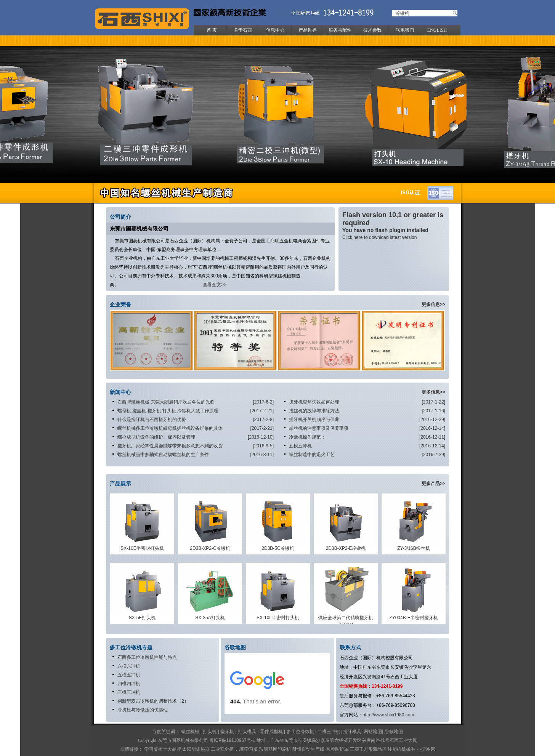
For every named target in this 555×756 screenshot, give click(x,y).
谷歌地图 (394, 732)
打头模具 (247, 732)
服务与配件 (340, 30)
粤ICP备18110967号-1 (232, 740)
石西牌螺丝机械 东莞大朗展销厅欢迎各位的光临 (166, 402)
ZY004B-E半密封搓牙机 (413, 618)
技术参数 (372, 30)
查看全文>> (215, 285)
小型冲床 (426, 749)
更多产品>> (433, 484)
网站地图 (373, 732)
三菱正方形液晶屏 (368, 749)
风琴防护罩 (337, 749)
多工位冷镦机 (300, 732)
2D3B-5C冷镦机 (278, 548)
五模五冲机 (300, 446)
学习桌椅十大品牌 (163, 749)
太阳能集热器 (196, 749)
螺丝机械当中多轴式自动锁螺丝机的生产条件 (163, 455)
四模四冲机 (129, 684)
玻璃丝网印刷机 (275, 749)
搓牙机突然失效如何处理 (314, 402)
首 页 (212, 30)
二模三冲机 (329, 732)
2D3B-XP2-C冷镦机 (210, 548)
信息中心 (275, 30)
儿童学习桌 (247, 749)
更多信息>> (433, 304)
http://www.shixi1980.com (388, 715)
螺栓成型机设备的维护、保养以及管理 (156, 437)
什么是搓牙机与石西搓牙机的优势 (152, 420)
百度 (157, 732)
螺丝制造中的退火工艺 (312, 455)
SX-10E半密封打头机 (142, 548)
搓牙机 (227, 732)
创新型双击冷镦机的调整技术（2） (153, 701)
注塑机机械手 (402, 749)
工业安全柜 (223, 749)
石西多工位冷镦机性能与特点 (147, 657)
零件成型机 (271, 732)
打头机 (210, 732)
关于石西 (243, 30)
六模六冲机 (129, 666)
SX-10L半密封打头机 (278, 618)
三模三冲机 (129, 692)
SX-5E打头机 (142, 618)
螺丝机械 (190, 732)
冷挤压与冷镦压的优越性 (143, 710)
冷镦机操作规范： (307, 437)
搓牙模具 (352, 732)
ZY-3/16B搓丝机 (414, 548)
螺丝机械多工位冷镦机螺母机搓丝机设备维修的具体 (170, 428)
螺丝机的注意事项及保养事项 (319, 428)
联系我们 (405, 30)
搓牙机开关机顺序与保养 (314, 420)
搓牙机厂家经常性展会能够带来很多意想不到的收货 (170, 446)
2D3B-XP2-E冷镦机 (346, 548)
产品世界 (308, 30)
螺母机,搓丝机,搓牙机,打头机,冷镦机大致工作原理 (168, 411)
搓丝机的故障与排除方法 (314, 411)
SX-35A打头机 (210, 618)
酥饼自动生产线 (308, 749)
